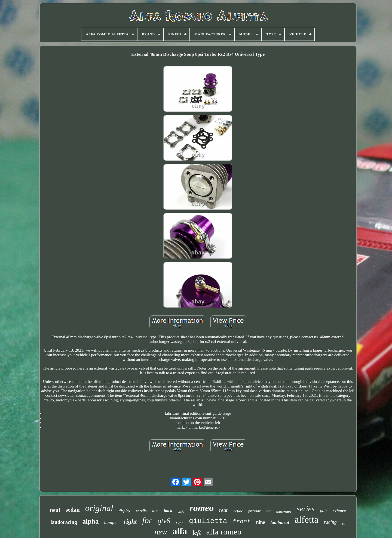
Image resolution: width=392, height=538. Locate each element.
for (147, 520)
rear (224, 510)
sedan (73, 510)
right (130, 521)
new (161, 532)
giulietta (208, 521)
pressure (255, 511)
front (241, 522)
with (155, 511)
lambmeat (280, 522)
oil (344, 524)
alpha (91, 521)
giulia (181, 512)
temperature (284, 512)
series (306, 509)
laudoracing (64, 522)
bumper (111, 522)
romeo (202, 508)
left (197, 533)
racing (330, 522)
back (168, 511)
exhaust (339, 511)
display (125, 511)
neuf (55, 510)
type (180, 523)
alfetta (306, 520)
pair (324, 511)
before (238, 511)
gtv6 (164, 521)
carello (141, 511)
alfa (180, 531)
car (269, 511)
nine (260, 522)
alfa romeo (224, 532)
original (99, 508)
